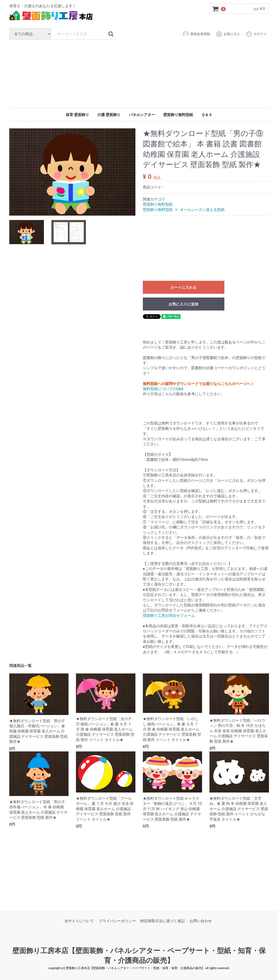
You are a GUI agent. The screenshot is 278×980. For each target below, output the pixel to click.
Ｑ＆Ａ (207, 115)
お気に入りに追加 (183, 304)
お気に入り (228, 34)
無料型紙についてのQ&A (163, 389)
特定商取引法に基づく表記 (163, 921)
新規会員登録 (196, 34)
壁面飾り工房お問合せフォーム (169, 616)
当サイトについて (79, 921)
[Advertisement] (139, 74)
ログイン (256, 34)
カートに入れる (183, 288)
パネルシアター (142, 115)
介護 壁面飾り (109, 115)
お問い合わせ (201, 921)
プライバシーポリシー (117, 921)
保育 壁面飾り (77, 115)
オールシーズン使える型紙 (202, 210)
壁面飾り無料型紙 (178, 115)
